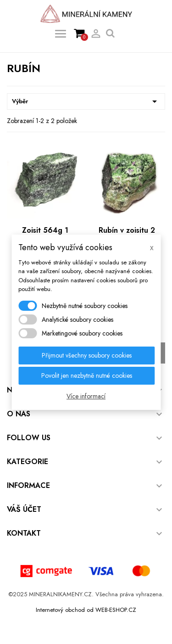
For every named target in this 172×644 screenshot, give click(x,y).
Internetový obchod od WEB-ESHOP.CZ (86, 610)
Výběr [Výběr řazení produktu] (86, 101)
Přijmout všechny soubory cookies (87, 355)
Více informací (86, 396)
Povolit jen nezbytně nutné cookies (87, 375)
